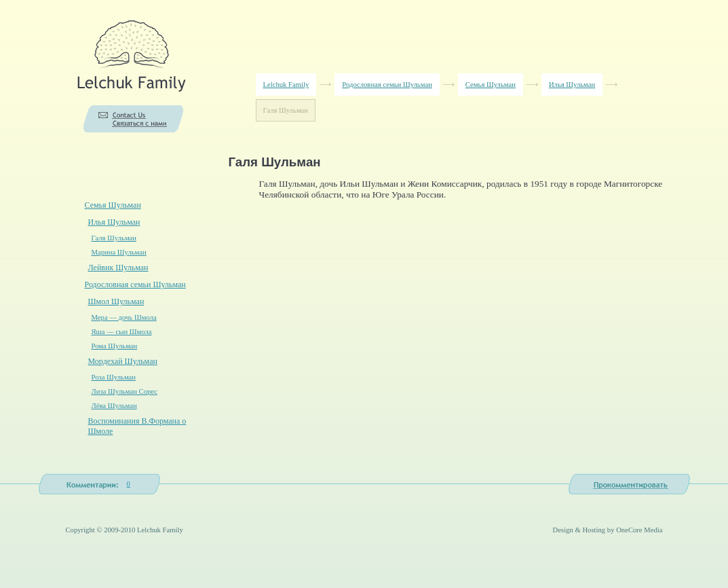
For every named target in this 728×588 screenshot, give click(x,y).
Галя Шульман (114, 238)
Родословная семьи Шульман (387, 85)
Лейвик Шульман (118, 268)
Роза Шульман (114, 377)
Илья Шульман (572, 85)
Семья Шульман (491, 85)
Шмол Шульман (116, 301)
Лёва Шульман (114, 406)
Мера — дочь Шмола (124, 317)
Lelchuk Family (286, 85)
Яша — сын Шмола (122, 332)
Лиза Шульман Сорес (125, 391)
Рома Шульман (115, 346)
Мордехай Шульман (123, 361)
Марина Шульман (119, 252)
